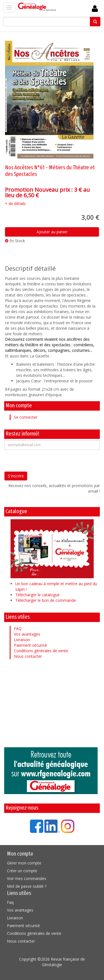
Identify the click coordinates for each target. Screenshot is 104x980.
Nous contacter (28, 656)
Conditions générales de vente (41, 651)
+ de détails (15, 204)
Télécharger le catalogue (37, 595)
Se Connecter (95, 9)
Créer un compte (22, 871)
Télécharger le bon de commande (46, 600)
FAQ (18, 629)
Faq (10, 902)
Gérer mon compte (24, 863)
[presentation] (46, 460)
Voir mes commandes (27, 878)
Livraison (22, 640)
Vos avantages (27, 634)
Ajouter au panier (52, 232)
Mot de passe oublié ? (27, 886)
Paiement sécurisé (30, 645)
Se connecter (26, 417)
